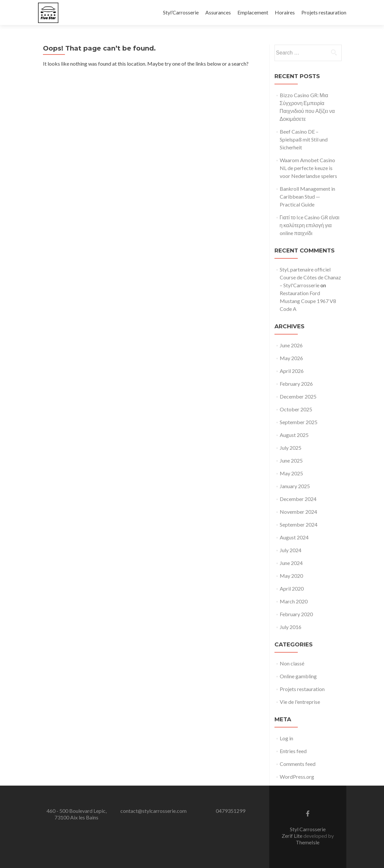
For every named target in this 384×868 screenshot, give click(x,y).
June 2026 (291, 345)
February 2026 (296, 384)
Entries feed (293, 751)
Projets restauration (324, 12)
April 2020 (292, 588)
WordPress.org (297, 777)
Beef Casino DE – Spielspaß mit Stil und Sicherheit (304, 139)
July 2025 (291, 448)
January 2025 (295, 486)
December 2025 (298, 396)
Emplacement (253, 12)
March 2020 (294, 601)
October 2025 (296, 409)
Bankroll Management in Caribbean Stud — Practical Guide (307, 196)
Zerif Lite (293, 836)
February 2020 (296, 614)
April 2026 (292, 371)
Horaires (285, 12)
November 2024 (298, 512)
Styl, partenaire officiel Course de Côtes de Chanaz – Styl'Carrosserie (310, 277)
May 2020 (291, 576)
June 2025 (291, 460)
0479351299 (231, 811)
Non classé (292, 663)
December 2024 (298, 499)
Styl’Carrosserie (181, 12)
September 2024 (299, 524)
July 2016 (291, 627)
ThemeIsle (308, 842)
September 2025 (299, 422)
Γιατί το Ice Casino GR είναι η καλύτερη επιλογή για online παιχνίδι (310, 225)
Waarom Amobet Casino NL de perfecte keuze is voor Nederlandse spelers (308, 168)
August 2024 (294, 537)
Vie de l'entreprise (300, 702)
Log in (286, 738)
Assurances (218, 12)
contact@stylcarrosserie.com (153, 811)
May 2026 (291, 358)
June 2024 (291, 563)
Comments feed (298, 764)
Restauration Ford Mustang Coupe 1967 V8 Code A (308, 301)
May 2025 (291, 473)
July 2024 (291, 550)
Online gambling (298, 676)
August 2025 (294, 435)
